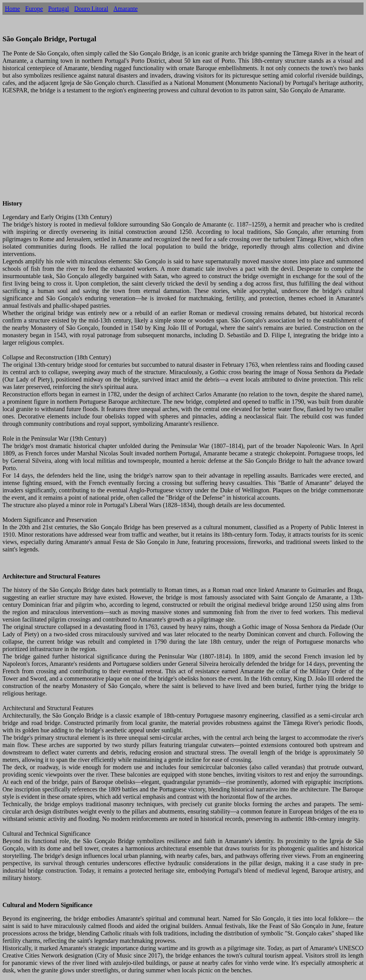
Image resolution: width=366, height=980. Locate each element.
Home (12, 9)
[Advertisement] (183, 150)
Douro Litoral (91, 9)
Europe (34, 9)
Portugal (59, 9)
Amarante (126, 9)
